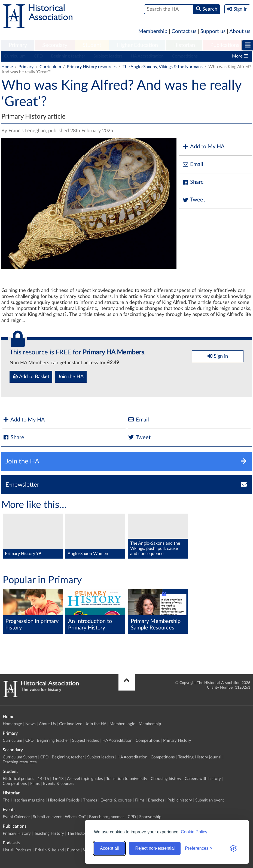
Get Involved (71, 724)
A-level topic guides (85, 779)
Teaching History (49, 834)
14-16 (43, 779)
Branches (156, 800)
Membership (153, 31)
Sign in (218, 356)
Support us (213, 31)
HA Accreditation (147, 56)
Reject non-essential (155, 848)
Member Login (122, 724)
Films (35, 784)
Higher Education (137, 45)
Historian (184, 45)
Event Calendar (16, 817)
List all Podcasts (17, 850)
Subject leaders (108, 56)
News (31, 724)
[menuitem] (18, 46)
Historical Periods (64, 800)
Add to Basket (31, 376)
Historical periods (19, 779)
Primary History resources (92, 67)
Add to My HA (203, 147)
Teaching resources (20, 762)
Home (7, 67)
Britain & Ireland (49, 850)
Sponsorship (150, 817)
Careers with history (203, 779)
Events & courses (59, 784)
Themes (90, 800)
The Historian (79, 834)
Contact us (184, 31)
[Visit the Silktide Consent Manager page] (233, 848)
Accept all (109, 848)
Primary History (177, 741)
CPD (38, 56)
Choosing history (166, 779)
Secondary (55, 45)
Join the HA (71, 377)
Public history (180, 800)
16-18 (58, 779)
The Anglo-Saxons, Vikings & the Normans (163, 67)
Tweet (193, 200)
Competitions (185, 56)
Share (193, 182)
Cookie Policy (194, 832)
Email (193, 165)
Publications (225, 45)
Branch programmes (107, 817)
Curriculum (15, 56)
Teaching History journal (200, 757)
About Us (47, 724)
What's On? (75, 817)
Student (92, 45)
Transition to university (127, 779)
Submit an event (210, 800)
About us (240, 31)
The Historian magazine (24, 800)
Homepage (12, 724)
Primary (18, 45)
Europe (73, 850)
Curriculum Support (20, 757)
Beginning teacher (68, 56)
